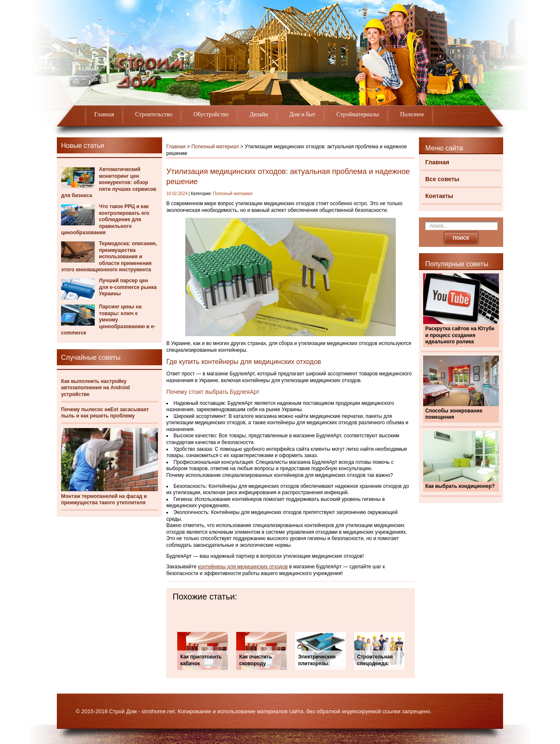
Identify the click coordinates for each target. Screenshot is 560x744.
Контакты (439, 196)
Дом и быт (302, 114)
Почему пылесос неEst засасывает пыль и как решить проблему (105, 413)
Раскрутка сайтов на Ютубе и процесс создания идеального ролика (460, 335)
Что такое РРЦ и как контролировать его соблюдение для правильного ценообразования (105, 219)
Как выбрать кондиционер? (460, 486)
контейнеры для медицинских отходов (243, 567)
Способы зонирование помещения (454, 414)
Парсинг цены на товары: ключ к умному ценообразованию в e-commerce (108, 320)
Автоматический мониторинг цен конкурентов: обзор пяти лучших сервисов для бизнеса (109, 182)
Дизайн (259, 114)
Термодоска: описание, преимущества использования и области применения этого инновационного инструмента (109, 257)
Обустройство (211, 114)
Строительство (154, 114)
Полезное (412, 114)
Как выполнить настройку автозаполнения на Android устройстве (95, 388)
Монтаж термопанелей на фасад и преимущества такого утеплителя (104, 500)
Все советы (442, 179)
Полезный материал (215, 147)
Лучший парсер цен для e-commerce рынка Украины (128, 287)
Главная (104, 114)
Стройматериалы (358, 114)
